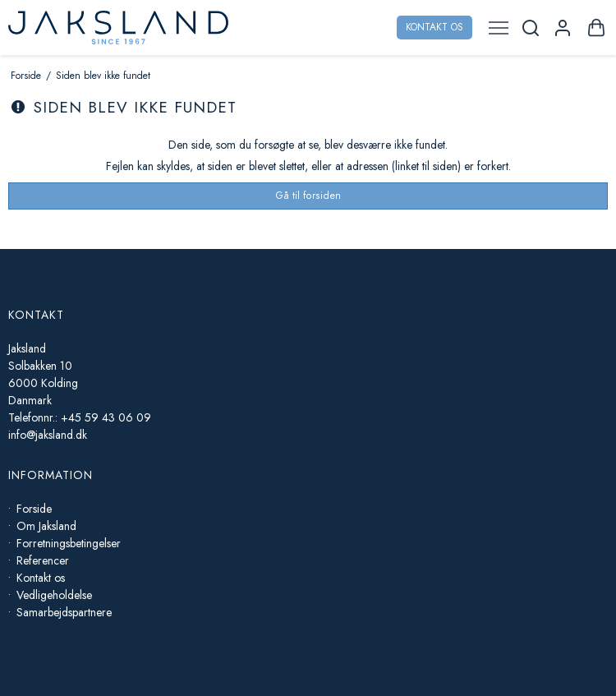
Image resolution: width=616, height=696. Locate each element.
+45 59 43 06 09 (106, 417)
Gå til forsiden (308, 196)
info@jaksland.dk (48, 435)
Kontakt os (434, 27)
